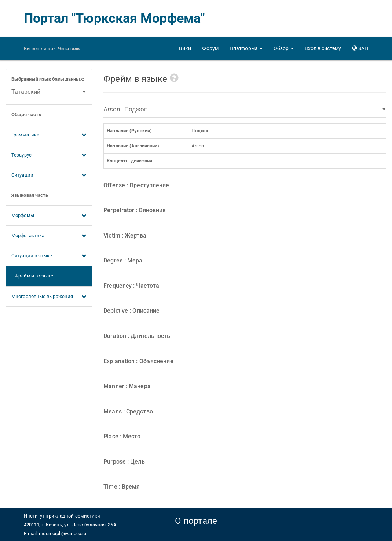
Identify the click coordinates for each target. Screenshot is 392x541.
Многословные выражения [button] (49, 297)
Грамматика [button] (49, 135)
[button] (246, 48)
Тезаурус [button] (49, 155)
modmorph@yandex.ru (63, 533)
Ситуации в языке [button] (49, 256)
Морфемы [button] (49, 216)
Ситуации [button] (49, 176)
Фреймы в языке (32, 276)
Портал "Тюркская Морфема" (114, 18)
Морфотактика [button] (49, 236)
